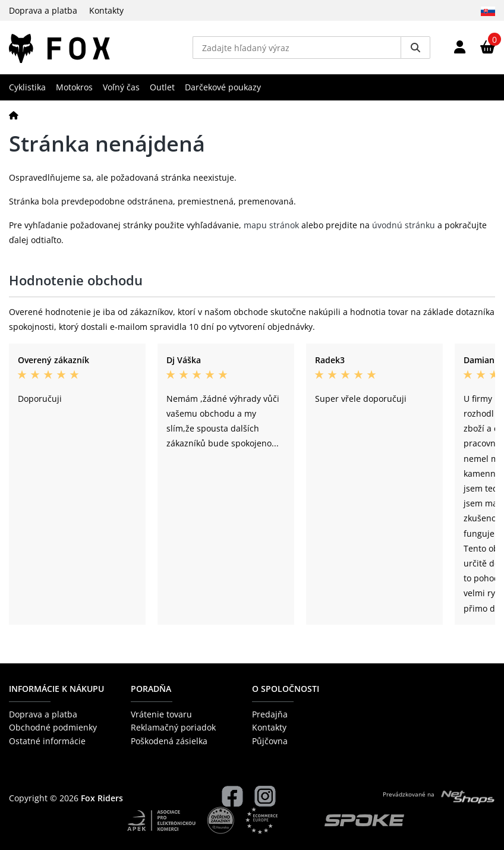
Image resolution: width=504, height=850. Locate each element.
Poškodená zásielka (169, 741)
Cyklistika (27, 87)
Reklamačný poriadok (173, 727)
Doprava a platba (43, 10)
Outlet (162, 87)
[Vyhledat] (415, 48)
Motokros (74, 87)
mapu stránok (271, 225)
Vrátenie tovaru (161, 714)
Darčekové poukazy (223, 87)
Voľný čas (121, 87)
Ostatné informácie (47, 741)
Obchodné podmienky (53, 727)
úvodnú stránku (404, 225)
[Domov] (14, 115)
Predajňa (270, 714)
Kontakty (106, 10)
